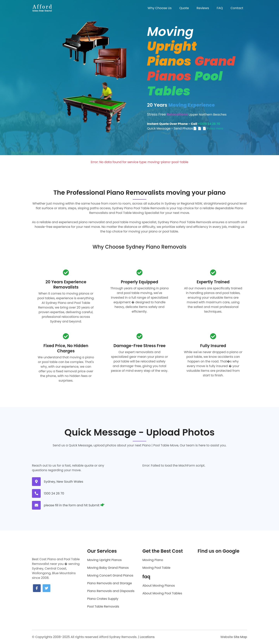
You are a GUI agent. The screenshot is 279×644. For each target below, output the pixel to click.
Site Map (240, 637)
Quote (184, 8)
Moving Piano (153, 560)
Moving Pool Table (156, 568)
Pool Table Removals (103, 606)
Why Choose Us (160, 8)
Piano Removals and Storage (110, 583)
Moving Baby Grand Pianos (108, 568)
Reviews (203, 8)
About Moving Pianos (159, 586)
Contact (237, 8)
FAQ (220, 8)
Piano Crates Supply (103, 599)
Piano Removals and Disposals (111, 591)
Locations (147, 637)
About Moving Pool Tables (162, 593)
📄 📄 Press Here (210, 128)
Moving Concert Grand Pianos (110, 575)
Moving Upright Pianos (104, 560)
